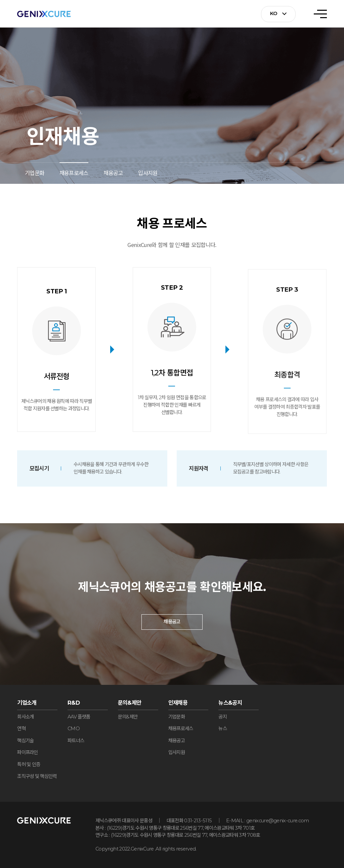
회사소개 (25, 717)
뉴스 (223, 729)
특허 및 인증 (29, 764)
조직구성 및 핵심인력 (37, 776)
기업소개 (27, 703)
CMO (74, 729)
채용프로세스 (74, 173)
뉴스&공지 (230, 703)
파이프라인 (28, 752)
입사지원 (148, 173)
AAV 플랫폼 (79, 717)
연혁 (21, 729)
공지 (223, 717)
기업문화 (34, 173)
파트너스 (76, 741)
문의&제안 (130, 703)
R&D (74, 703)
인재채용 (178, 703)
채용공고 (113, 173)
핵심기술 (25, 741)
